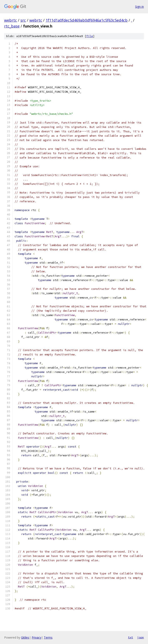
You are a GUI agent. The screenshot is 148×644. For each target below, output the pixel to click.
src (23, 20)
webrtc (11, 20)
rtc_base (12, 26)
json (140, 637)
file (90, 36)
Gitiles (25, 637)
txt (130, 637)
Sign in (139, 7)
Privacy (36, 637)
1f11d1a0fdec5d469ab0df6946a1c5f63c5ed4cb (87, 20)
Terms (48, 637)
